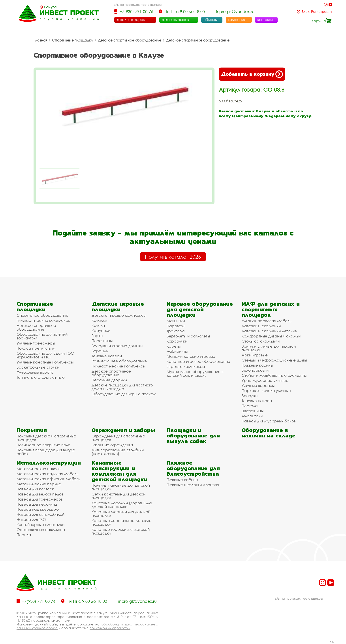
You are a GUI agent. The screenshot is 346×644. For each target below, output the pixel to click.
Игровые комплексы (186, 366)
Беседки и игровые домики (117, 346)
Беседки (250, 396)
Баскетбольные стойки (38, 367)
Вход (306, 12)
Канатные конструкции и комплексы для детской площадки (119, 471)
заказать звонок (175, 20)
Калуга (50, 7)
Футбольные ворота (35, 372)
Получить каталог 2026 (173, 257)
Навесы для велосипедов (40, 494)
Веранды (100, 351)
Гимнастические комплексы (43, 320)
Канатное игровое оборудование (198, 361)
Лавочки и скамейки (261, 326)
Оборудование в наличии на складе (269, 433)
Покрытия (32, 430)
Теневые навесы (107, 356)
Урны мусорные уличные (265, 380)
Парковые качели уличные (266, 391)
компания (237, 20)
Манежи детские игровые (191, 356)
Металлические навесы (39, 469)
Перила (24, 535)
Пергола (250, 406)
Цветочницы (253, 411)
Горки (97, 336)
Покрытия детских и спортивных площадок (46, 438)
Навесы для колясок (35, 489)
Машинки (176, 321)
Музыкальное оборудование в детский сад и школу (195, 373)
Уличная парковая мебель (266, 321)
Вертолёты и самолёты (188, 336)
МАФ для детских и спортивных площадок (271, 309)
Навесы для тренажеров (40, 499)
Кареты (174, 346)
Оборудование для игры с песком (124, 394)
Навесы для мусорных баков (269, 421)
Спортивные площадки (73, 40)
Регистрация (322, 12)
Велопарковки (255, 370)
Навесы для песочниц (37, 504)
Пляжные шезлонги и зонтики (193, 485)
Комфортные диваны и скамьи (271, 336)
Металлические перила (39, 484)
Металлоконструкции (49, 463)
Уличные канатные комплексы (45, 362)
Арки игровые (255, 355)
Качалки (99, 320)
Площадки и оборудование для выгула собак (193, 436)
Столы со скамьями (261, 341)
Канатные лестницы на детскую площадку (121, 522)
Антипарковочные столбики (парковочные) (118, 452)
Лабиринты (177, 351)
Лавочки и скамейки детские (269, 331)
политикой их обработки (110, 628)
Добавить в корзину (252, 74)
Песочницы (102, 341)
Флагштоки (252, 416)
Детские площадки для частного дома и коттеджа (122, 387)
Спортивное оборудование (42, 315)
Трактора (176, 331)
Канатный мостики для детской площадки (121, 514)
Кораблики (177, 341)
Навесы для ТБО (31, 519)
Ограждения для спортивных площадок (118, 438)
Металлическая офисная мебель (48, 479)
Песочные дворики (109, 380)
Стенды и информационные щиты (274, 360)
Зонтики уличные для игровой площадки (269, 348)
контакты (265, 20)
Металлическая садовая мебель (47, 474)
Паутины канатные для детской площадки (121, 487)
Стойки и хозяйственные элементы (274, 375)
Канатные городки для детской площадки (121, 531)
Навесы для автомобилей (40, 514)
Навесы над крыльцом (38, 509)
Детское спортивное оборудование (130, 40)
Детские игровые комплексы (119, 315)
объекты (211, 20)
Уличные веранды (258, 385)
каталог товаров (131, 20)
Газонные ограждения (112, 445)
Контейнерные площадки (40, 524)
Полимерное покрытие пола (44, 445)
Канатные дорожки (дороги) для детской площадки (122, 505)
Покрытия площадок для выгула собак (46, 452)
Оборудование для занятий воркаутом (42, 336)
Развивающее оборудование (119, 361)
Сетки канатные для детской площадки (118, 496)
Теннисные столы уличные (41, 377)
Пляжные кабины (257, 365)
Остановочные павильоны (41, 530)
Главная (40, 40)
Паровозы (176, 326)
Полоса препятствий (36, 348)
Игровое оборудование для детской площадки (200, 309)
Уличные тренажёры (36, 343)
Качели (98, 325)
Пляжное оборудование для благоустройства (193, 468)
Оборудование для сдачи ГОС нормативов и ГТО (45, 355)
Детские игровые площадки (118, 307)
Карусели (101, 330)
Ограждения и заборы (123, 430)
